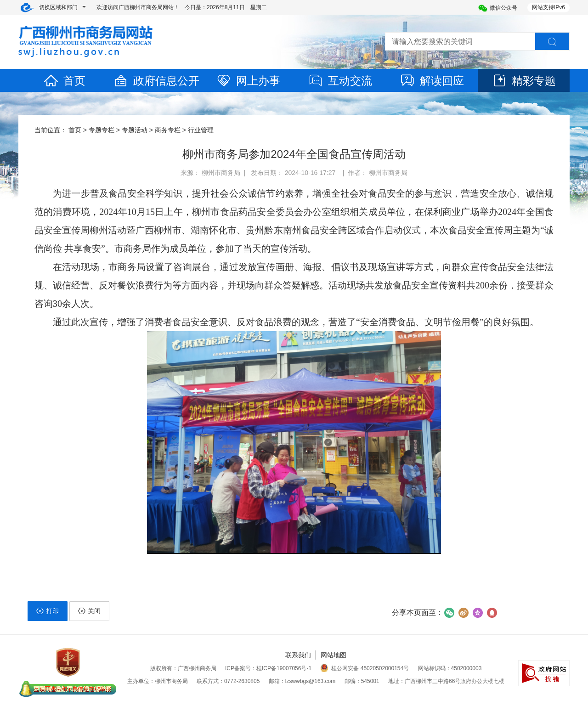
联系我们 (298, 655)
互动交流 (340, 81)
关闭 (89, 611)
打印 (48, 611)
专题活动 (135, 130)
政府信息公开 (156, 81)
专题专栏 (102, 130)
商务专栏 (168, 130)
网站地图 (334, 655)
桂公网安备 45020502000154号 (365, 668)
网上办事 (248, 81)
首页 (64, 81)
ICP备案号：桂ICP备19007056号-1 (268, 668)
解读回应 (432, 81)
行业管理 (201, 130)
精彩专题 (524, 81)
